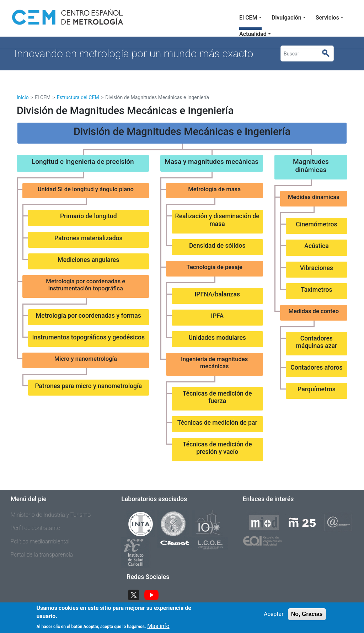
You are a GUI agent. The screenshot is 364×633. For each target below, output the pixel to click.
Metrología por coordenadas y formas (89, 316)
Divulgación (287, 18)
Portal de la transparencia (42, 555)
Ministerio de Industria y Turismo (51, 515)
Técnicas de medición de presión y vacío (217, 448)
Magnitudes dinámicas (311, 166)
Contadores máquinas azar (316, 342)
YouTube (154, 594)
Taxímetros (316, 290)
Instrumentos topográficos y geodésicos (89, 337)
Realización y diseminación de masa (217, 220)
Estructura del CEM (78, 97)
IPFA (217, 316)
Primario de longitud (89, 216)
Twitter (136, 594)
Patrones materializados (89, 238)
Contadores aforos (316, 368)
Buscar (329, 54)
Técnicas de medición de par (217, 423)
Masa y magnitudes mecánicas (212, 162)
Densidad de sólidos (217, 246)
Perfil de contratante (35, 528)
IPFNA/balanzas (217, 294)
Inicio (23, 97)
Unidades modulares (217, 338)
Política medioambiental (40, 541)
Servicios (327, 18)
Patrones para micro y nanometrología (88, 386)
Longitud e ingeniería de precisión (83, 162)
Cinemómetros (316, 224)
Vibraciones (317, 268)
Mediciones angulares (88, 260)
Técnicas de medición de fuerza (217, 397)
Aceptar (274, 617)
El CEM (248, 18)
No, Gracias (307, 617)
